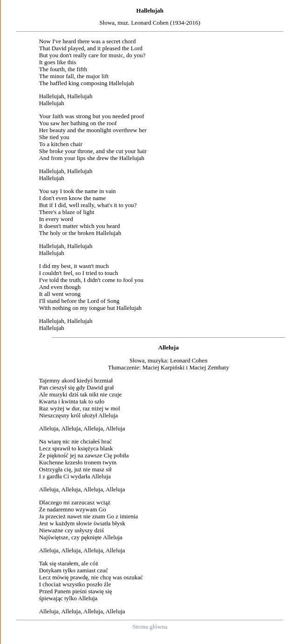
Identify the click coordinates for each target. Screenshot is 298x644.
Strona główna (150, 627)
